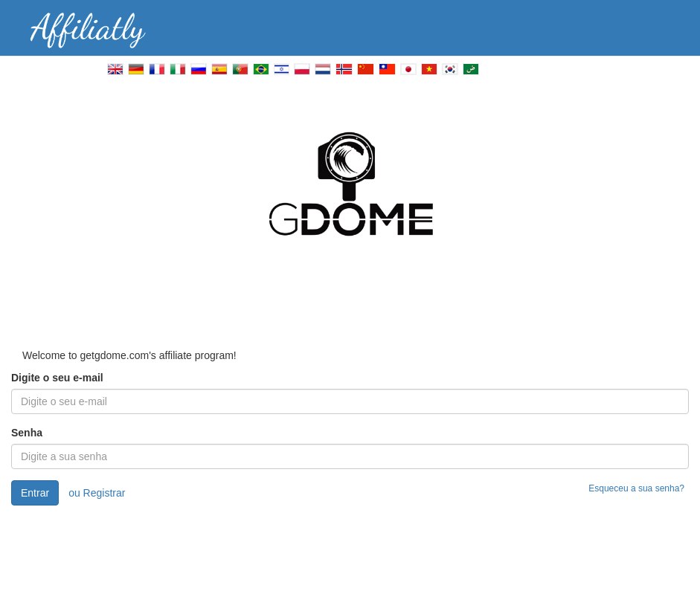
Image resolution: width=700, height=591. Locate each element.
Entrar (35, 493)
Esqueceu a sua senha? (636, 488)
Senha (27, 433)
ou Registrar (97, 493)
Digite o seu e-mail (57, 378)
